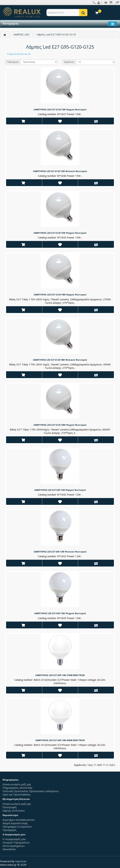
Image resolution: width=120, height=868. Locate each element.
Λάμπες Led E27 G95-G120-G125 (56, 34)
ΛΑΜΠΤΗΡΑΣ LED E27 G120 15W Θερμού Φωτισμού (60, 110)
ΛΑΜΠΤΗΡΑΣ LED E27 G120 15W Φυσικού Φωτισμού (60, 171)
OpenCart (21, 861)
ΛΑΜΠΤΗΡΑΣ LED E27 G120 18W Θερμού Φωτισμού (60, 295)
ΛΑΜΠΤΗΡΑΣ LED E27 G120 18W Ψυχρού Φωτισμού (60, 425)
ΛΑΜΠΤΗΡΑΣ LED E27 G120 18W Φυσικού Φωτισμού (60, 360)
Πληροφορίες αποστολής (17, 788)
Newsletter (9, 849)
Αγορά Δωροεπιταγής (15, 823)
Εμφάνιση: (69, 62)
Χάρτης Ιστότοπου (14, 811)
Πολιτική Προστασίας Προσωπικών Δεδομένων (31, 791)
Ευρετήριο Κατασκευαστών (19, 820)
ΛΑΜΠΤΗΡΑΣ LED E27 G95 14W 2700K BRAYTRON (60, 675)
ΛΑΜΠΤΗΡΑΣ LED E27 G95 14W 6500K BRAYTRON (60, 740)
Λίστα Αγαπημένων (14, 846)
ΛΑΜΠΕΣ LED (21, 34)
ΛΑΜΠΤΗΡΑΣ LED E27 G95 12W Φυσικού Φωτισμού (60, 552)
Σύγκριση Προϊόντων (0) (19, 54)
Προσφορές (10, 830)
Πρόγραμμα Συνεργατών (17, 826)
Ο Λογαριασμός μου (14, 839)
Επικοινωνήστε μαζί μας (17, 784)
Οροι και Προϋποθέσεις (17, 794)
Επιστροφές (10, 807)
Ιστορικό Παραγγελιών (16, 842)
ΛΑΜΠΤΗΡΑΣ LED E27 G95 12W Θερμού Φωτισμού (60, 490)
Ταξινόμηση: (13, 62)
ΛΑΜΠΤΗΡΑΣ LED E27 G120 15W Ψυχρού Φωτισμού (60, 233)
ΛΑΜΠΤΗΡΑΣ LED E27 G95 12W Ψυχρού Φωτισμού (60, 613)
